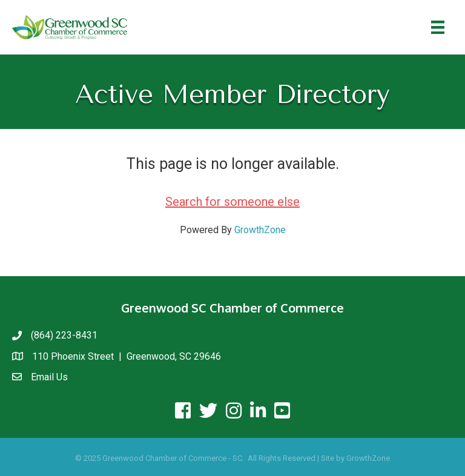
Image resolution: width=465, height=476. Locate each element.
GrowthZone (260, 230)
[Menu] (438, 27)
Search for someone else (232, 202)
